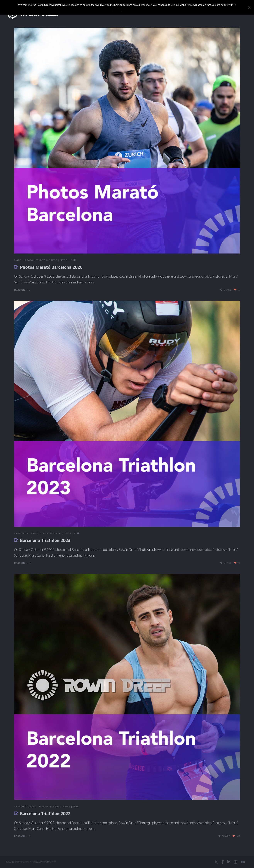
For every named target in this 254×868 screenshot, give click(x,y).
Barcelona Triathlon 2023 (45, 540)
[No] (249, 8)
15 (74, 807)
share (228, 290)
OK (115, 10)
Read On (20, 290)
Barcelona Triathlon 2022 (45, 813)
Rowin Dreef (48, 260)
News (64, 260)
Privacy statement (45, 862)
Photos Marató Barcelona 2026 (51, 267)
